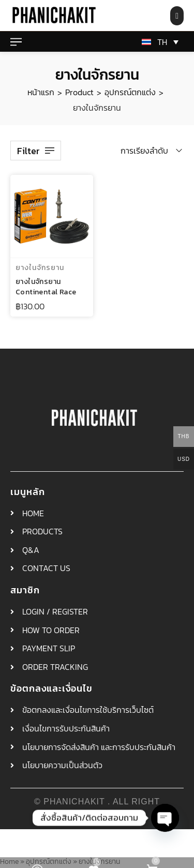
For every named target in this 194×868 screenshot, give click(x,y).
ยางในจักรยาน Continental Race (46, 287)
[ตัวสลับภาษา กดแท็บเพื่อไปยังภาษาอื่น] (158, 42)
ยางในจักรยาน (40, 268)
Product (79, 92)
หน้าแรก (41, 92)
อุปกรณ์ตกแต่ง (130, 92)
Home (9, 861)
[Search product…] (177, 16)
